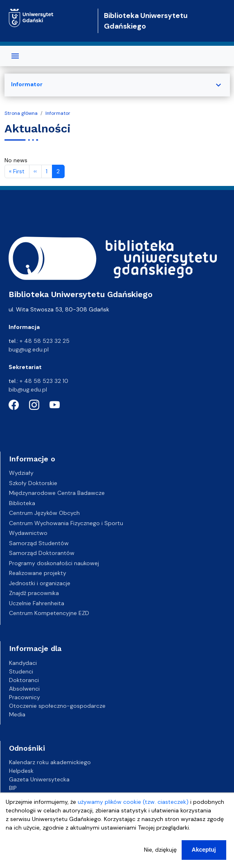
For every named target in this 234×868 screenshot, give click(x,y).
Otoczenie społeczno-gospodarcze (57, 706)
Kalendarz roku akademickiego (50, 762)
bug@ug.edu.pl (29, 349)
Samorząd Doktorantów (42, 553)
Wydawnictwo (28, 533)
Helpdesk (21, 771)
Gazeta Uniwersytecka (39, 779)
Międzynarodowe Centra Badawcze (57, 493)
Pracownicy (25, 697)
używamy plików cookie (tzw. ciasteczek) (133, 803)
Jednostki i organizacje (40, 583)
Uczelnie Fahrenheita (37, 603)
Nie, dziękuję (160, 850)
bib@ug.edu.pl (28, 389)
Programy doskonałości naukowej (54, 563)
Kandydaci (23, 663)
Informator (58, 113)
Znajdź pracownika (34, 593)
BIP (13, 788)
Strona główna (21, 113)
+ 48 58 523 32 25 (45, 341)
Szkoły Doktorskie (33, 483)
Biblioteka (22, 503)
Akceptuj (204, 850)
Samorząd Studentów (39, 543)
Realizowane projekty (38, 573)
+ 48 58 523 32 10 (44, 381)
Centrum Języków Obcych (44, 513)
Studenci (21, 671)
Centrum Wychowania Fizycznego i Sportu (66, 523)
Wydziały (21, 473)
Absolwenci (24, 689)
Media (17, 714)
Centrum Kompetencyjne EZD (49, 613)
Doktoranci (24, 680)
